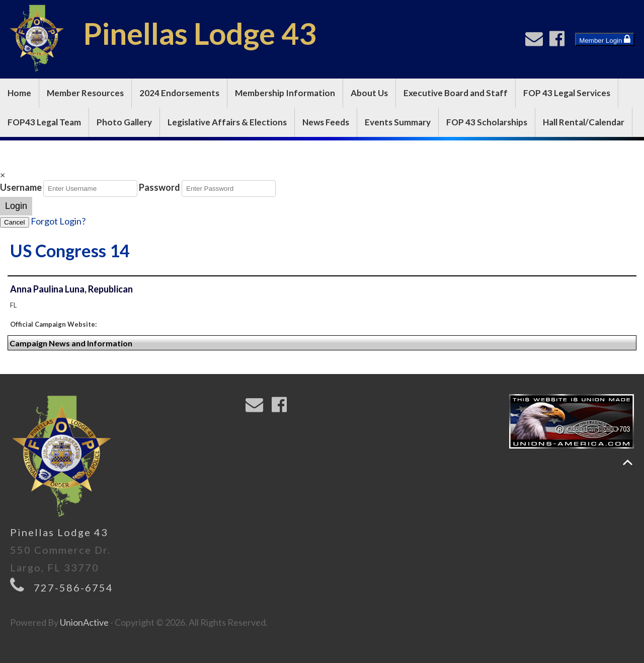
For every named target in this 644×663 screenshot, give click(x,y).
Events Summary (398, 122)
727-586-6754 (73, 587)
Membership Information (285, 93)
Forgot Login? (58, 221)
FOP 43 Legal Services (567, 93)
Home (19, 93)
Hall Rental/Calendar (584, 122)
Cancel (15, 222)
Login (16, 206)
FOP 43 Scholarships (487, 122)
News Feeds (326, 122)
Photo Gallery (124, 122)
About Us (369, 93)
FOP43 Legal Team (44, 122)
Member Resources (85, 93)
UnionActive (84, 622)
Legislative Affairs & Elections (227, 122)
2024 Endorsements (179, 93)
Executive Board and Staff (456, 93)
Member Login (605, 39)
